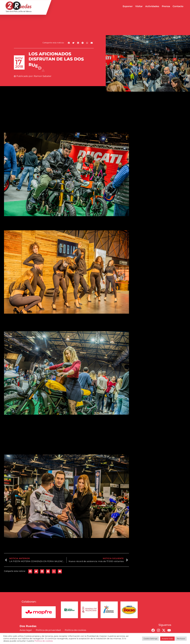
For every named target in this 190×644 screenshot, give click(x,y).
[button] (69, 43)
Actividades (152, 6)
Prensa (166, 6)
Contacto (178, 6)
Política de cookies (44, 641)
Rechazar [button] (181, 639)
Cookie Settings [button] (150, 639)
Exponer (128, 6)
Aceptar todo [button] (167, 639)
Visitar (139, 6)
